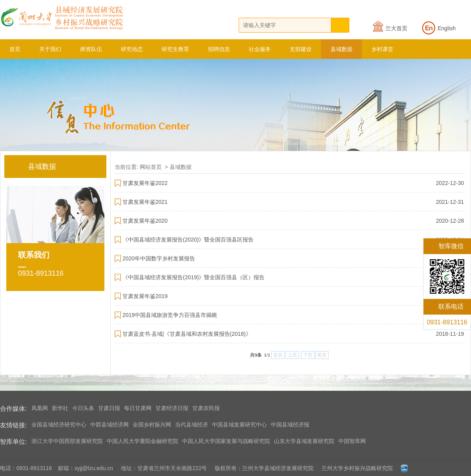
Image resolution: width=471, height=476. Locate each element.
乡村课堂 (382, 49)
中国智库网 (352, 441)
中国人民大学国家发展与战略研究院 (226, 441)
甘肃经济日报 (172, 408)
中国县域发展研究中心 (239, 425)
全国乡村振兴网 (152, 425)
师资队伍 (91, 49)
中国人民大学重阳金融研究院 (142, 441)
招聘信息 (219, 49)
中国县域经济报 (290, 425)
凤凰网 (40, 408)
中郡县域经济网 (110, 425)
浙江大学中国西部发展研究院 (67, 441)
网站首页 (151, 167)
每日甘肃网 (138, 408)
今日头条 (83, 408)
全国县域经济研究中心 (59, 425)
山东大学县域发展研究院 (304, 441)
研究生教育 (175, 49)
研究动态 (132, 49)
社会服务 (260, 49)
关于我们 (50, 49)
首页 (15, 49)
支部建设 (301, 49)
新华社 (60, 408)
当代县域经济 (192, 425)
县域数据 (341, 49)
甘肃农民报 (206, 408)
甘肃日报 (109, 408)
